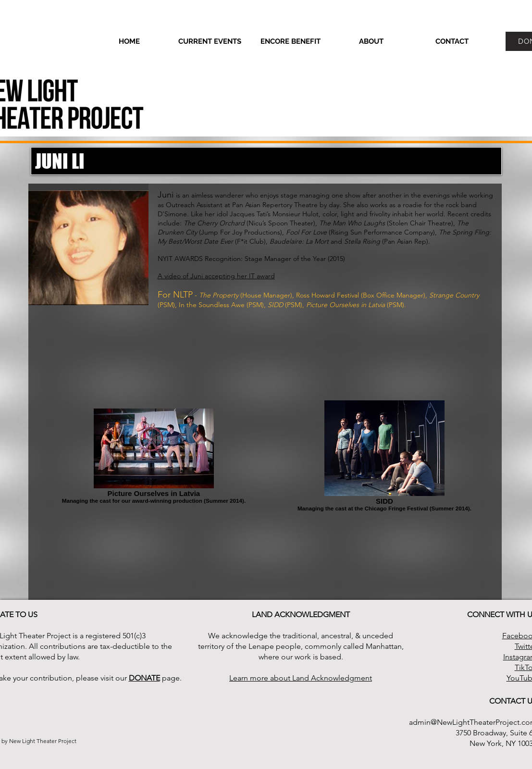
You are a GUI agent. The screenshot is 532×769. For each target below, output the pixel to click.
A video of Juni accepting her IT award (216, 276)
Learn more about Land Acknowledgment (301, 678)
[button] (371, 41)
